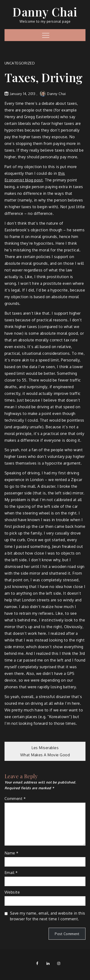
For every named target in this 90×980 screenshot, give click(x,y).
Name (12, 853)
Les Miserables (45, 748)
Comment (15, 799)
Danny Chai (45, 12)
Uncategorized (20, 63)
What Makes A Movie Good (45, 755)
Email (11, 873)
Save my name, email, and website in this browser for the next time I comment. (48, 916)
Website (12, 892)
